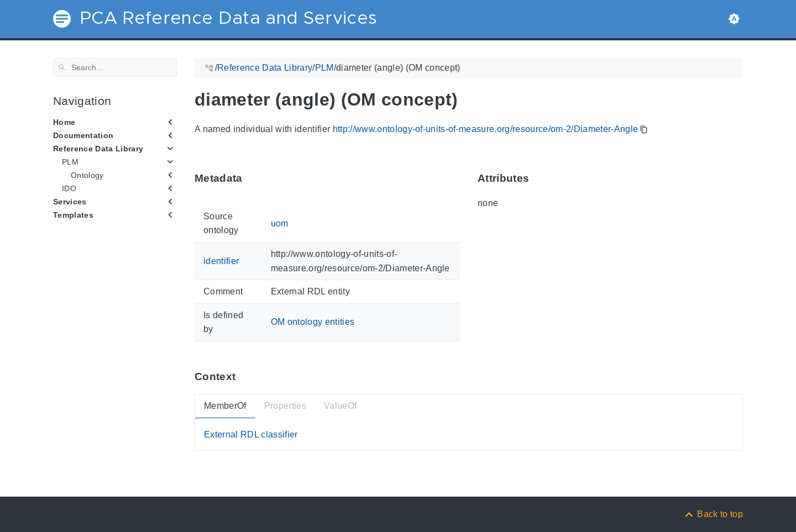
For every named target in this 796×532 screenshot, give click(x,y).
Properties (285, 406)
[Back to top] (713, 514)
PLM (70, 162)
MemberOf (225, 406)
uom (280, 223)
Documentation (83, 135)
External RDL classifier (251, 434)
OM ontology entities (313, 322)
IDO (69, 188)
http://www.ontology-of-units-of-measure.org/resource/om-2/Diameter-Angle (486, 129)
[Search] (115, 67)
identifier (221, 261)
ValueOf (340, 406)
